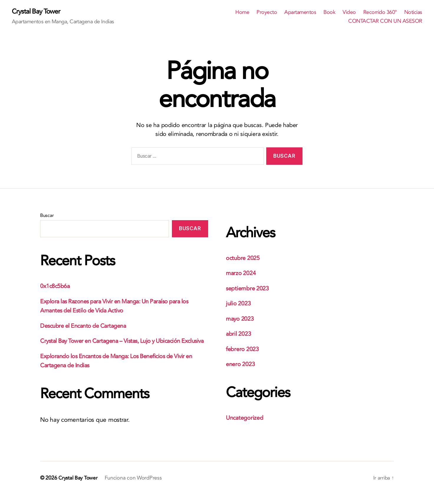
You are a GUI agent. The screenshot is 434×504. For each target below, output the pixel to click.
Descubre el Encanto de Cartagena (87, 326)
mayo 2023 (241, 319)
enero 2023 (241, 364)
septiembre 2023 (249, 289)
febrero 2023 (244, 349)
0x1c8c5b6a (56, 287)
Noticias (413, 13)
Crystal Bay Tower (37, 12)
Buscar (47, 216)
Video (349, 13)
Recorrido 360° (380, 13)
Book (329, 13)
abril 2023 (239, 334)
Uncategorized (246, 418)
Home (242, 13)
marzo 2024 (242, 273)
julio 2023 (239, 304)
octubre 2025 (244, 258)
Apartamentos (300, 13)
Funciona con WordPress (135, 487)
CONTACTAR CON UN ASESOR (385, 22)
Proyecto (267, 13)
